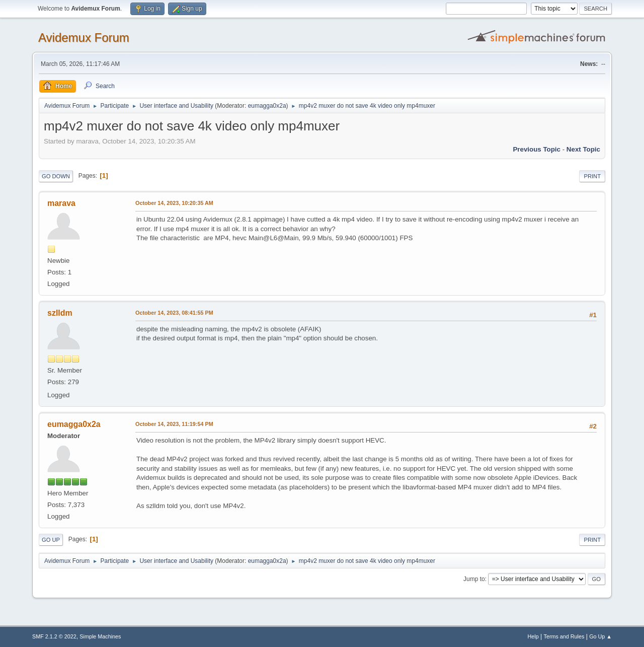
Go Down (56, 176)
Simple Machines (100, 636)
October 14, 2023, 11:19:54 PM (174, 424)
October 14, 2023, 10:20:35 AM (174, 203)
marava (61, 203)
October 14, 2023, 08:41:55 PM (174, 313)
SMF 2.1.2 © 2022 (54, 636)
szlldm (60, 313)
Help (533, 636)
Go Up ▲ (600, 636)
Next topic (583, 149)
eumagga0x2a (267, 106)
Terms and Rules (564, 636)
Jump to (474, 579)
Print (592, 176)
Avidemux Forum (84, 38)
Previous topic (537, 149)
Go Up (51, 540)
